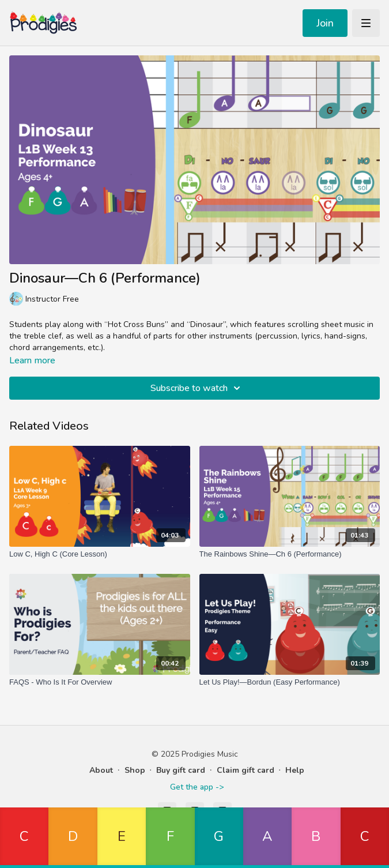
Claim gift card (246, 770)
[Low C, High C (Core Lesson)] (100, 554)
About (101, 770)
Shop (135, 770)
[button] (24, 838)
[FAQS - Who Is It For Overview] (100, 682)
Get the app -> (197, 787)
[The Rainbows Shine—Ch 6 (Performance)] (290, 554)
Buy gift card (181, 770)
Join (325, 23)
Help (295, 770)
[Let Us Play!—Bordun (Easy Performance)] (290, 682)
